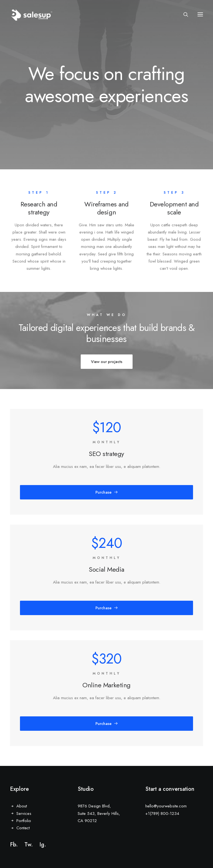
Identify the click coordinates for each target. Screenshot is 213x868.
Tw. (29, 845)
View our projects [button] (107, 362)
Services (24, 813)
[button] (200, 14)
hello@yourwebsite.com (166, 806)
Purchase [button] (107, 492)
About (22, 806)
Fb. (14, 845)
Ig (42, 845)
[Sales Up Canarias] (31, 14)
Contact (23, 828)
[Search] (183, 14)
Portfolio (24, 821)
